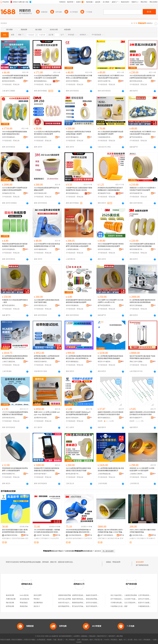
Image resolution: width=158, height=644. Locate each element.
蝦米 (91, 640)
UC (125, 640)
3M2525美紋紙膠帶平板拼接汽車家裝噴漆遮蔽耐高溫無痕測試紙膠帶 (111, 245)
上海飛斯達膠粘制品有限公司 (73, 249)
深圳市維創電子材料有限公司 (137, 193)
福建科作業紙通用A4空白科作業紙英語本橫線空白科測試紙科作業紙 (111, 413)
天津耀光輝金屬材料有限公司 (121, 603)
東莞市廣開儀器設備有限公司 (73, 362)
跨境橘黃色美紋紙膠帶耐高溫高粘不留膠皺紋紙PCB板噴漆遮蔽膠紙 (110, 189)
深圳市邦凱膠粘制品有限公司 (9, 249)
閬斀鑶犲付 (46, 538)
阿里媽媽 (85, 640)
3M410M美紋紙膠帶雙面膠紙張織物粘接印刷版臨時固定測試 (15, 133)
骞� (26, 535)
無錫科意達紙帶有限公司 (95, 595)
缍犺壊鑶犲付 (142, 538)
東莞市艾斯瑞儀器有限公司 (137, 305)
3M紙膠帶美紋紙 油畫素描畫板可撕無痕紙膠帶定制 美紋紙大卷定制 (79, 189)
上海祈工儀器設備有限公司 (9, 362)
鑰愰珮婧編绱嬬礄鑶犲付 (75, 538)
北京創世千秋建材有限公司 (134, 599)
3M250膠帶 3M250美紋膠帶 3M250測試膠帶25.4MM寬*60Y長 (110, 301)
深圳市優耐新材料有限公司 (41, 249)
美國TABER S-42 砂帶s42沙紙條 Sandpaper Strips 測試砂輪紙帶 (47, 413)
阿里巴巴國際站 (17, 640)
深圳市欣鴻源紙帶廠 (93, 603)
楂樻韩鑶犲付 (7, 538)
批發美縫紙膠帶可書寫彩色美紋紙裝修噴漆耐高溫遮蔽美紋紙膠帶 (78, 301)
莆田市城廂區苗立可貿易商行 (105, 418)
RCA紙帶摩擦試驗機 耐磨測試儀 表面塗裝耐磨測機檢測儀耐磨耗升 (111, 469)
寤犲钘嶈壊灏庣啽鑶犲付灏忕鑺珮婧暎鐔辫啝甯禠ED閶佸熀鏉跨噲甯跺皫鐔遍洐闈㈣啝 (15, 531)
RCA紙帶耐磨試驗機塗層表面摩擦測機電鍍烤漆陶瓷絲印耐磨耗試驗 (15, 357)
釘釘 (140, 640)
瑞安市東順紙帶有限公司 (95, 606)
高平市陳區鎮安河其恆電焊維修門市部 (124, 599)
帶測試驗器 (24, 603)
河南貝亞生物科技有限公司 (41, 362)
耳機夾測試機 (11, 599)
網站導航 (120, 636)
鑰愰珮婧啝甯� (113, 538)
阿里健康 (147, 640)
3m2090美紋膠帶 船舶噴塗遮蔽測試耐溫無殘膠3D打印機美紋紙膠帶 (15, 77)
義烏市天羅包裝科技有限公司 (73, 418)
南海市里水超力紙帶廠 (66, 603)
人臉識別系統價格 (131, 595)
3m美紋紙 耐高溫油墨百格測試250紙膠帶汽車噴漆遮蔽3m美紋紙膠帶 (78, 245)
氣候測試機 (10, 595)
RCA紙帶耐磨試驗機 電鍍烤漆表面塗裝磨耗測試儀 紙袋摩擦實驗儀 (142, 301)
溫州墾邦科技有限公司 (41, 418)
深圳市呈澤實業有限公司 (73, 81)
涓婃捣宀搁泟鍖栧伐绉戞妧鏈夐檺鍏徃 (44, 535)
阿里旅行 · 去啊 (75, 640)
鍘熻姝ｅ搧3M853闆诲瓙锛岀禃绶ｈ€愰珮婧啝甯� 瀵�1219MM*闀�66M (111, 531)
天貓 (55, 640)
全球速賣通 (41, 640)
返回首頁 (98, 551)
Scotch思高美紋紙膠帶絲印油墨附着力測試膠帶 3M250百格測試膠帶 (46, 77)
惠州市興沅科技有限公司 (137, 81)
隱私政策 (92, 636)
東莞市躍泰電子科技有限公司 (137, 249)
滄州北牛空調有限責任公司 (148, 599)
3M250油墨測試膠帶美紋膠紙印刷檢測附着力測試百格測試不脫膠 (78, 469)
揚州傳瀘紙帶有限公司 (66, 606)
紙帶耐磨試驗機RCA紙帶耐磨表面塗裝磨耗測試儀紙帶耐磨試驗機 (47, 357)
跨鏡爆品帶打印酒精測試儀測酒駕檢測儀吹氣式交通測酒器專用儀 (47, 469)
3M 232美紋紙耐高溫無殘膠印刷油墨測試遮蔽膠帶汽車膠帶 (110, 133)
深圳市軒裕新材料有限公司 (41, 137)
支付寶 (130, 640)
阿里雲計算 (98, 640)
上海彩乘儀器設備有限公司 (105, 474)
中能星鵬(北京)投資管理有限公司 (122, 606)
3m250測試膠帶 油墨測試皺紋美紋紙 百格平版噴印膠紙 (47, 301)
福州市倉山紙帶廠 (65, 599)
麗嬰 (126, 606)
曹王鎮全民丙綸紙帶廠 (80, 606)
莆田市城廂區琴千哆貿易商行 (137, 418)
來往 (136, 640)
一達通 (154, 640)
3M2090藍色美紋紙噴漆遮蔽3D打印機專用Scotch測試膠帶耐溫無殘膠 (79, 77)
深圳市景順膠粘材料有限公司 (9, 137)
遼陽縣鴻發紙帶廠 (65, 595)
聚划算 (60, 640)
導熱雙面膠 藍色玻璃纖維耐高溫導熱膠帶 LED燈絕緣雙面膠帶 (15, 469)
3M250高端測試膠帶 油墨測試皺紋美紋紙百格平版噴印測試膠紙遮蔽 (142, 245)
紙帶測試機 (10, 606)
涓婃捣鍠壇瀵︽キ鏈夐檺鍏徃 (139, 535)
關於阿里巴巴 (102, 636)
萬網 (120, 640)
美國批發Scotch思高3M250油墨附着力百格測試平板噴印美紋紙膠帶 (143, 189)
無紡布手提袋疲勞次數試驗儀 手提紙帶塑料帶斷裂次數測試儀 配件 (142, 357)
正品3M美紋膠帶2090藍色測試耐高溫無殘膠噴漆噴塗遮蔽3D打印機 (47, 245)
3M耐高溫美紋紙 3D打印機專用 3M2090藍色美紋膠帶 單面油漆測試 (111, 77)
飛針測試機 (10, 603)
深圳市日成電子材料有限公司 (105, 81)
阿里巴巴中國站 (30, 640)
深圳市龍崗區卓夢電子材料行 (41, 193)
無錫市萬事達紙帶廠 (79, 599)
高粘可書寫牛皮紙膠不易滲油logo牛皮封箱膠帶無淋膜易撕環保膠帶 (78, 413)
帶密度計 (37, 599)
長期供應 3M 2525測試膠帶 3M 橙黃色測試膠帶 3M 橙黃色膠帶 (142, 469)
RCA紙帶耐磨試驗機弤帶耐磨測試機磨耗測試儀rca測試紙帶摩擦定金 (79, 357)
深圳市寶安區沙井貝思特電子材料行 (41, 305)
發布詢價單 (140, 562)
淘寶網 (49, 640)
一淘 (66, 640)
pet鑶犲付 (133, 538)
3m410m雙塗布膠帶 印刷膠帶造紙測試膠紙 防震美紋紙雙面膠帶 (15, 189)
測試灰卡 (37, 606)
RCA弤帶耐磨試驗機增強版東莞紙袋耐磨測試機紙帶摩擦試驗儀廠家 (110, 357)
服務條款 (84, 636)
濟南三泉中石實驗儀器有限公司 (137, 362)
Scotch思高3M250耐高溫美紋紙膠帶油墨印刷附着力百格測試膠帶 (47, 133)
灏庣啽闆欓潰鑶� (18, 538)
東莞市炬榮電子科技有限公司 (9, 474)
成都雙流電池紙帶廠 (79, 595)
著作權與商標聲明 (65, 636)
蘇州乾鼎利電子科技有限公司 (73, 474)
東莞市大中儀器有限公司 (105, 362)
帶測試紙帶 (116, 562)
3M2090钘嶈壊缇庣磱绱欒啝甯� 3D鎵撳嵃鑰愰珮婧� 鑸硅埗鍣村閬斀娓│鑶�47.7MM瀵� (78, 531)
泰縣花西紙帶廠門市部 (94, 599)
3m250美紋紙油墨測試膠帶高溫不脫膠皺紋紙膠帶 (46, 189)
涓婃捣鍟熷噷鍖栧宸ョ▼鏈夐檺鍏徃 (76, 535)
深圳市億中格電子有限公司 (41, 474)
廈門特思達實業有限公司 (137, 137)
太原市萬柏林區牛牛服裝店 (148, 595)
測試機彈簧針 (38, 603)
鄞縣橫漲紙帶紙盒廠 (79, 603)
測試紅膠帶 (38, 595)
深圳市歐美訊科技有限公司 (9, 418)
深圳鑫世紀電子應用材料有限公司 (9, 193)
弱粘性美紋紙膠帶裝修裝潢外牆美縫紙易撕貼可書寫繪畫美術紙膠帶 (15, 245)
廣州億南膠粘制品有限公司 (41, 81)
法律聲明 (76, 636)
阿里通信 (114, 640)
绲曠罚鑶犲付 (102, 538)
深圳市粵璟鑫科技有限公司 (73, 137)
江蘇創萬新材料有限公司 (105, 137)
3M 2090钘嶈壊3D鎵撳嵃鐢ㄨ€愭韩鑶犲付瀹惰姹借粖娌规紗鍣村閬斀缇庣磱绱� (47, 531)
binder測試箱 (24, 595)
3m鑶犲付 (37, 538)
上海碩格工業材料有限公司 (137, 474)
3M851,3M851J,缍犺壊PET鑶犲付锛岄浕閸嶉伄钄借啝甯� (143, 531)
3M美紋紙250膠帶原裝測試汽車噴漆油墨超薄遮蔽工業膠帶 (78, 133)
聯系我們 (112, 636)
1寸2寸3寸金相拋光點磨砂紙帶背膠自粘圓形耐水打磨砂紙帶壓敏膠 (15, 413)
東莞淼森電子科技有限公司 (105, 193)
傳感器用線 (24, 606)
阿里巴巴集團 (5, 640)
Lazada (79, 642)
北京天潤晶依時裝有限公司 (134, 603)
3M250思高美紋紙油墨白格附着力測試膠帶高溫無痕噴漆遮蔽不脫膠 (142, 77)
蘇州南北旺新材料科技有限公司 (9, 81)
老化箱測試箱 (24, 599)
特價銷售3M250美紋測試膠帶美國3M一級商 (15, 301)
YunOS (107, 640)
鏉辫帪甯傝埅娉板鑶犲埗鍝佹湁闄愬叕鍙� (12, 535)
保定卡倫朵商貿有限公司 (119, 595)
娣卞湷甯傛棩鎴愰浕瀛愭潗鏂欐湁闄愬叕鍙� (108, 535)
